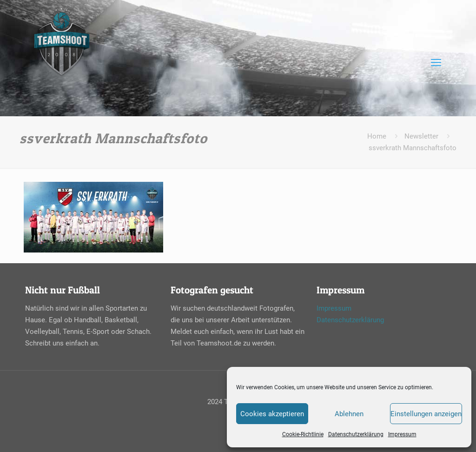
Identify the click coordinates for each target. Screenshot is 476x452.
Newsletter (421, 136)
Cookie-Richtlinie (303, 434)
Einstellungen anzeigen (426, 414)
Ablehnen (349, 414)
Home (377, 136)
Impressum (402, 434)
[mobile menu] (436, 63)
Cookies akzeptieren (272, 414)
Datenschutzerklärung (356, 434)
